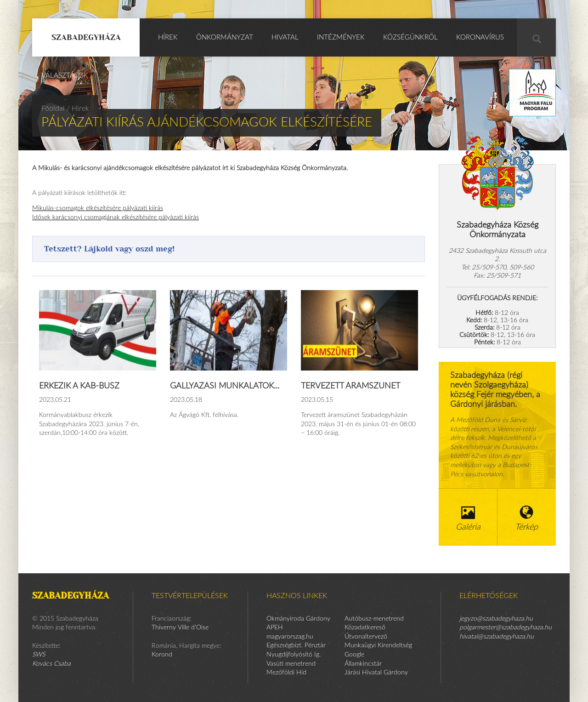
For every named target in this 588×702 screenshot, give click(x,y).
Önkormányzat (225, 37)
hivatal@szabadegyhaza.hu (497, 637)
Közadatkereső (365, 628)
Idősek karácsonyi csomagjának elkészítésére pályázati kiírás (116, 217)
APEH (275, 628)
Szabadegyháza (86, 37)
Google (354, 655)
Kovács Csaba (51, 664)
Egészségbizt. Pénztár (296, 645)
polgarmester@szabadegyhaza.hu (506, 628)
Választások (65, 76)
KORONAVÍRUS (480, 37)
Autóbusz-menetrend (374, 619)
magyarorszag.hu (290, 637)
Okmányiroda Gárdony (298, 619)
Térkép (527, 518)
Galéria (468, 518)
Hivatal (285, 37)
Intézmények (341, 37)
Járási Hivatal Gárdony (376, 673)
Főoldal (53, 108)
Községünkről (410, 37)
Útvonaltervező (366, 637)
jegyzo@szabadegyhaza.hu (496, 619)
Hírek (168, 37)
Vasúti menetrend (291, 664)
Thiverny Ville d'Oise (180, 628)
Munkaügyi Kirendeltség (378, 645)
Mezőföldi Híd (286, 673)
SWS (39, 655)
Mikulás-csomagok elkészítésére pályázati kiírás (98, 208)
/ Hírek (78, 108)
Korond (162, 655)
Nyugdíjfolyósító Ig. (294, 655)
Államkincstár (363, 664)
